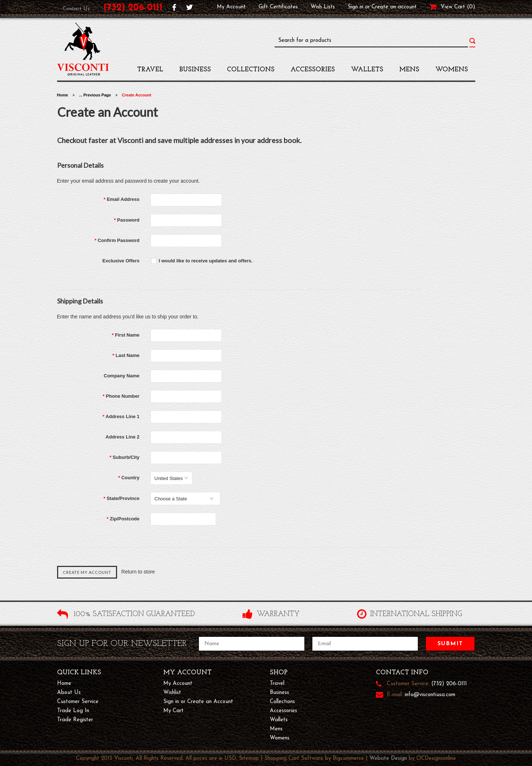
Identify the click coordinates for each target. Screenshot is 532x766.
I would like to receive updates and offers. (206, 261)
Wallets (367, 70)
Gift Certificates (278, 7)
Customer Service (78, 702)
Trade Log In (73, 711)
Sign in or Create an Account (198, 702)
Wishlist (172, 693)
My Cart (173, 711)
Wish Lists (323, 7)
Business (195, 70)
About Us (69, 693)
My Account (231, 7)
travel (150, 70)
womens (452, 70)
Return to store (138, 572)
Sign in (355, 7)
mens (409, 70)
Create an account (394, 7)
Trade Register (75, 720)
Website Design (388, 759)
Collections (251, 70)
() (471, 7)
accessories (313, 70)
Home (63, 95)
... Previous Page (95, 95)
